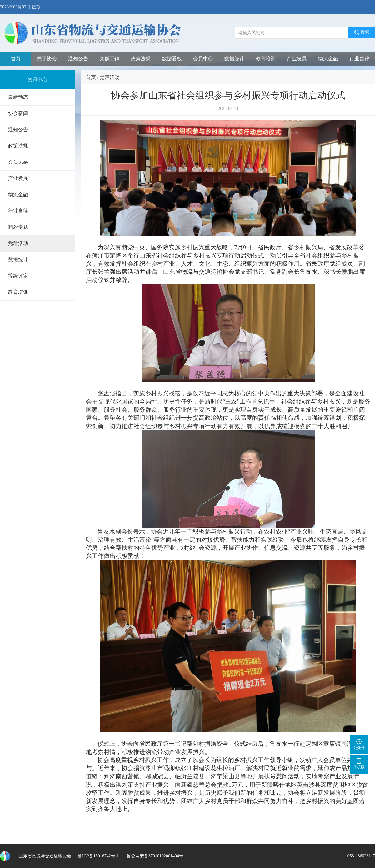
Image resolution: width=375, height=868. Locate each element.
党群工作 (109, 59)
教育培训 (266, 59)
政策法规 (141, 59)
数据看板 (172, 59)
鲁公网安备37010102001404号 (154, 856)
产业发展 (297, 59)
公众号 (359, 744)
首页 (16, 59)
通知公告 (78, 59)
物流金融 (328, 59)
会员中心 (203, 59)
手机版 (359, 763)
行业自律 (359, 59)
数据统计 (234, 59)
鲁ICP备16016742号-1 (98, 856)
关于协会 (47, 59)
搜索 (362, 33)
